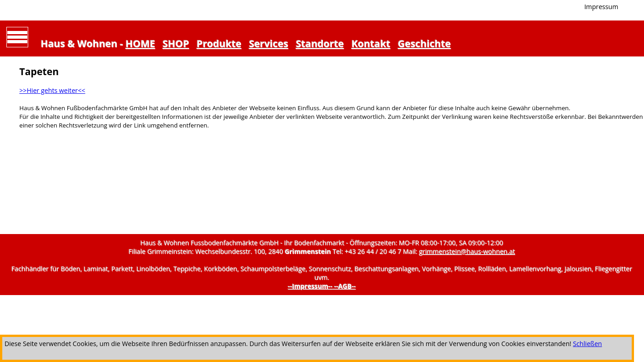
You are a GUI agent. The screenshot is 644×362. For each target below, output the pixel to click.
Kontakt (371, 43)
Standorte (320, 43)
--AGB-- (345, 286)
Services (269, 43)
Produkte (219, 43)
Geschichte (424, 43)
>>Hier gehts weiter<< (52, 90)
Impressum (601, 7)
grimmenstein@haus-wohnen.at (467, 252)
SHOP (176, 43)
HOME (140, 43)
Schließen (588, 344)
